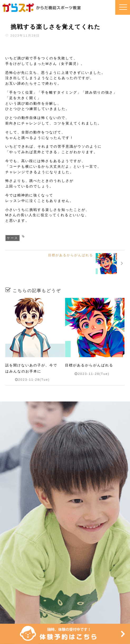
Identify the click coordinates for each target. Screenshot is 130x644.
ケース (13, 238)
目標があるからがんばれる (89, 365)
